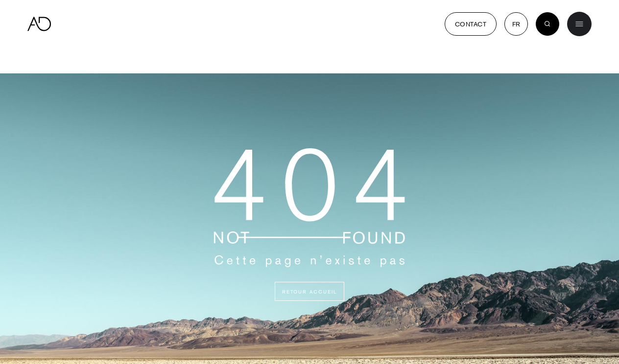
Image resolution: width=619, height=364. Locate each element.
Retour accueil (309, 291)
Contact (471, 24)
